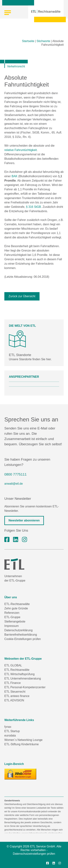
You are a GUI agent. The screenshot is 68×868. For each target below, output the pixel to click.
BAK (15, 176)
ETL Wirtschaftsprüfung (19, 674)
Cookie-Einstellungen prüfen (23, 639)
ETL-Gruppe (12, 617)
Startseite (28, 41)
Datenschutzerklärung (18, 630)
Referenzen (12, 613)
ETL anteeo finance (17, 696)
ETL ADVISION (14, 700)
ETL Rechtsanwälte (17, 670)
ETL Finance (13, 683)
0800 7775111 (16, 474)
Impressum (12, 626)
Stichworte (43, 41)
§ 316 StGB (33, 207)
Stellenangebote (15, 621)
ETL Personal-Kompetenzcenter (25, 687)
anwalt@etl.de (14, 484)
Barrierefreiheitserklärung (21, 635)
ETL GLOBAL (13, 665)
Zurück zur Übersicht (22, 296)
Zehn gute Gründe (16, 608)
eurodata (10, 736)
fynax (8, 727)
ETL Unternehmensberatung (23, 679)
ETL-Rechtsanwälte (17, 604)
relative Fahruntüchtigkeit (21, 150)
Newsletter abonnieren (24, 520)
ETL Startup (12, 731)
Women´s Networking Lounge (23, 740)
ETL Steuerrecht (15, 692)
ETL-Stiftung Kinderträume (21, 744)
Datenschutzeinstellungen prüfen (34, 854)
